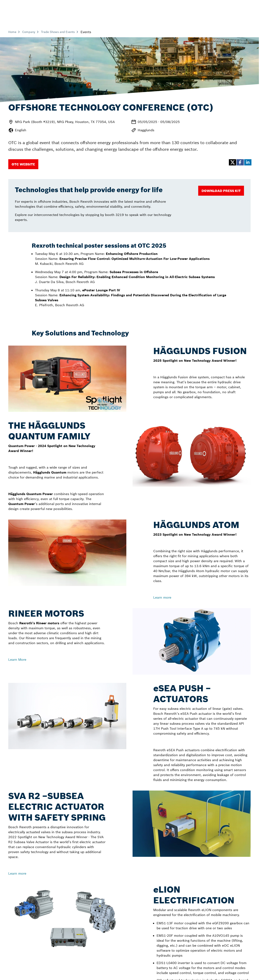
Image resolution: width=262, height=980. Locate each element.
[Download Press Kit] (221, 191)
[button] (232, 162)
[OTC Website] (23, 164)
